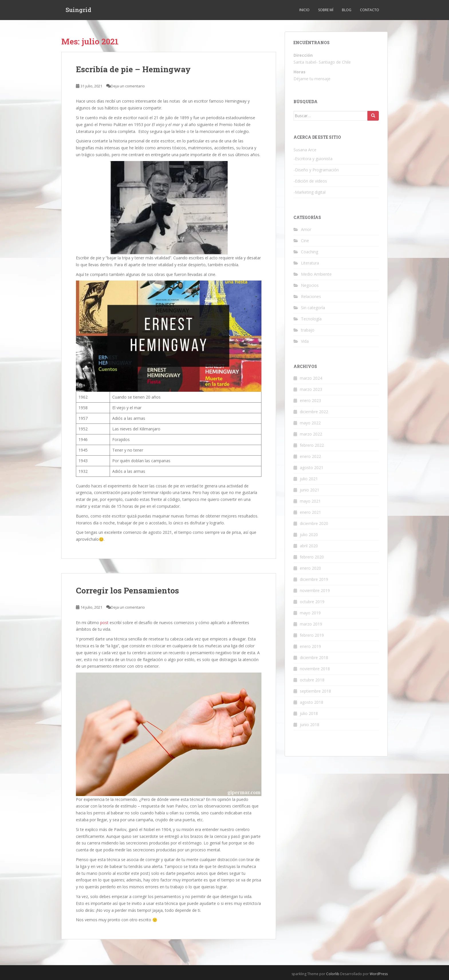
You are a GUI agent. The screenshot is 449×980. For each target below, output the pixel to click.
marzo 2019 (311, 624)
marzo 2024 (311, 378)
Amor (306, 229)
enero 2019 (310, 646)
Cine (305, 241)
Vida (305, 341)
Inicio (304, 10)
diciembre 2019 (314, 579)
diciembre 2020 (314, 523)
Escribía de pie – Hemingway (133, 69)
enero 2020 (310, 568)
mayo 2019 (310, 613)
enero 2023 (310, 400)
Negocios (310, 285)
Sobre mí (326, 10)
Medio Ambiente (316, 274)
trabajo (308, 330)
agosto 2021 (312, 468)
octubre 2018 (312, 680)
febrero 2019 (312, 635)
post (104, 623)
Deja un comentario (128, 86)
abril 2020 (309, 546)
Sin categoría (313, 308)
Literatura (310, 263)
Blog (347, 10)
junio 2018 (310, 725)
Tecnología (311, 319)
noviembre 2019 (315, 590)
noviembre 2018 (315, 669)
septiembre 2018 (315, 691)
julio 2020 (309, 535)
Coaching (310, 252)
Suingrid (78, 10)
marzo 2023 (311, 389)
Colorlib (333, 974)
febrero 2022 (312, 445)
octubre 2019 (312, 602)
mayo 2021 (310, 501)
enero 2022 (310, 456)
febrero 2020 (312, 557)
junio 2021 (310, 490)
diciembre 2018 (314, 657)
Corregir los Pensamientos (127, 590)
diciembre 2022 (314, 412)
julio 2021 (309, 479)
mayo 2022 (310, 423)
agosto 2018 (312, 702)
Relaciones (311, 296)
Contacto (370, 10)
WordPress (379, 974)
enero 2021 (310, 512)
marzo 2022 (311, 434)
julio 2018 (309, 713)
